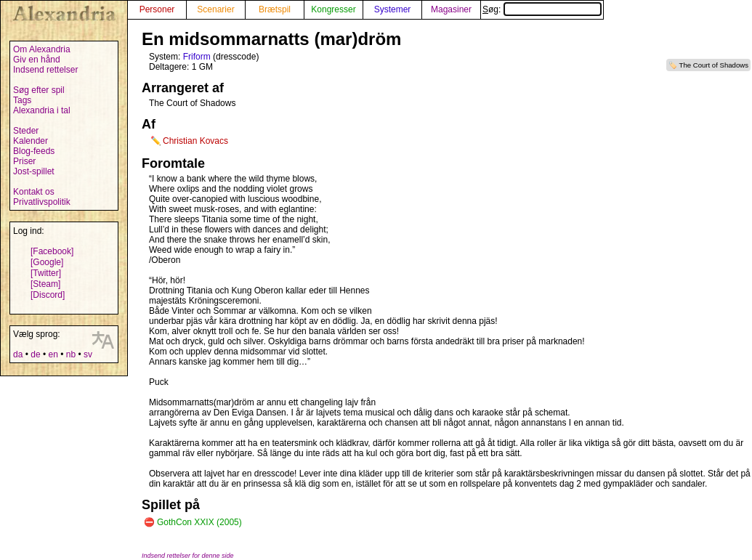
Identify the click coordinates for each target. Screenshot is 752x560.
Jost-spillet (34, 171)
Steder (26, 131)
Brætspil (275, 9)
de (35, 354)
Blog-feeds (34, 151)
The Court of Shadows (714, 65)
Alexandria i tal (42, 110)
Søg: (542, 9)
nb (71, 354)
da (18, 354)
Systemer (393, 9)
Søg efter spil (39, 90)
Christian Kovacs (195, 141)
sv (88, 354)
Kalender (31, 141)
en (53, 354)
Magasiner (451, 9)
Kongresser (333, 9)
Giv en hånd (37, 60)
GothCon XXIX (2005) (199, 522)
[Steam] (45, 284)
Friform (197, 57)
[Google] (47, 262)
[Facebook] (52, 251)
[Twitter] (46, 273)
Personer (157, 9)
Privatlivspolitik (42, 202)
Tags (22, 100)
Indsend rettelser (45, 70)
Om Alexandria (42, 49)
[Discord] (48, 295)
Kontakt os (34, 192)
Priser (24, 161)
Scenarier (215, 9)
